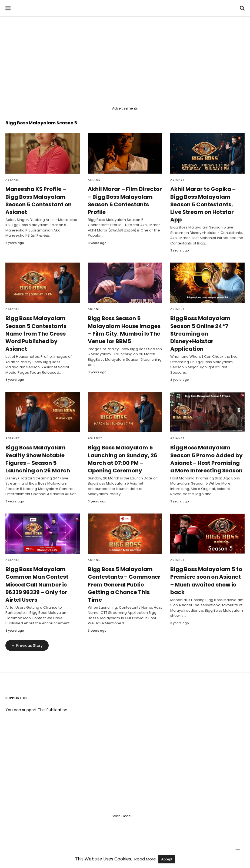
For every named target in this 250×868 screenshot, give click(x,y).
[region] (125, 63)
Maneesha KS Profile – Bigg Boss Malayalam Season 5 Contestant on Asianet (42, 197)
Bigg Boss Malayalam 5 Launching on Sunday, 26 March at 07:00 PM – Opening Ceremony (122, 443)
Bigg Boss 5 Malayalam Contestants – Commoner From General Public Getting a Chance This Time (123, 569)
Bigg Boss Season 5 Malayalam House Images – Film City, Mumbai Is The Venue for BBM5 (124, 322)
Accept (167, 859)
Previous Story (29, 630)
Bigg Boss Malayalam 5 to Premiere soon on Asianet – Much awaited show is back (207, 565)
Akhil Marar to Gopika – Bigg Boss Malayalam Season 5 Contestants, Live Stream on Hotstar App (207, 200)
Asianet (13, 180)
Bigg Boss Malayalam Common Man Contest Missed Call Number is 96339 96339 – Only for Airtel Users (37, 569)
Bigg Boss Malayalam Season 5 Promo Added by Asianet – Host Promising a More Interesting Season (207, 443)
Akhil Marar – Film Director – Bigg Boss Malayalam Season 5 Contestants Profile (123, 200)
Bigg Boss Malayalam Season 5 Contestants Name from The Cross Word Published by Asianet (41, 322)
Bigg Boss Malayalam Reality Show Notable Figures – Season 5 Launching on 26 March (37, 443)
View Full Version (143, 848)
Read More (146, 859)
